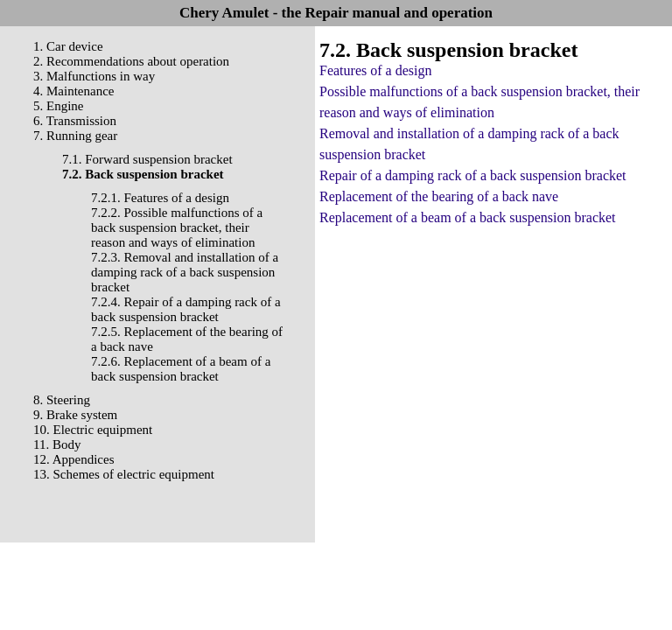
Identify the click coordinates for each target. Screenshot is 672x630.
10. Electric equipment (93, 430)
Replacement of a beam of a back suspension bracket (468, 217)
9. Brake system (75, 415)
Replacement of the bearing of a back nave (439, 196)
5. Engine (59, 106)
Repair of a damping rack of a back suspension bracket (473, 175)
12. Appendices (73, 459)
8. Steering (62, 400)
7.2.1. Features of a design (160, 198)
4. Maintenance (73, 91)
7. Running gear (75, 136)
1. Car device (68, 46)
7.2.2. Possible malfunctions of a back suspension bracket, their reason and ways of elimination (177, 227)
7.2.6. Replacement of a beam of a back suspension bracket (181, 369)
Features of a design (375, 70)
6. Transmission (75, 121)
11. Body (57, 444)
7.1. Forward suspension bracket (147, 159)
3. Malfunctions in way (94, 76)
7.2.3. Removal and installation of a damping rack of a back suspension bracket (185, 272)
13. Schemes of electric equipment (124, 474)
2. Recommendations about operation (131, 61)
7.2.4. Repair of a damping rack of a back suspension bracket (186, 309)
